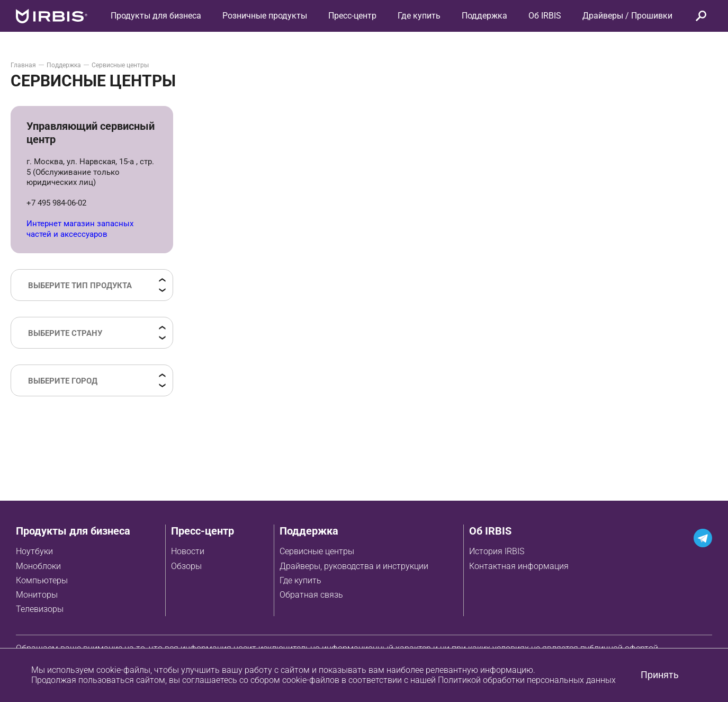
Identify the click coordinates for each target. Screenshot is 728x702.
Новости (188, 551)
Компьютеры (42, 580)
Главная (23, 65)
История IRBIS (497, 551)
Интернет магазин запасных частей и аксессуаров (80, 229)
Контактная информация (519, 566)
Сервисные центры (317, 551)
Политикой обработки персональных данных (527, 680)
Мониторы (37, 595)
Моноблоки (38, 566)
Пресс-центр (352, 16)
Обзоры (186, 566)
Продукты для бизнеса (73, 531)
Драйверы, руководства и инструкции (354, 566)
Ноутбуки (34, 551)
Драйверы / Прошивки (627, 16)
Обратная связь (311, 595)
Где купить (300, 580)
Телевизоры (40, 609)
